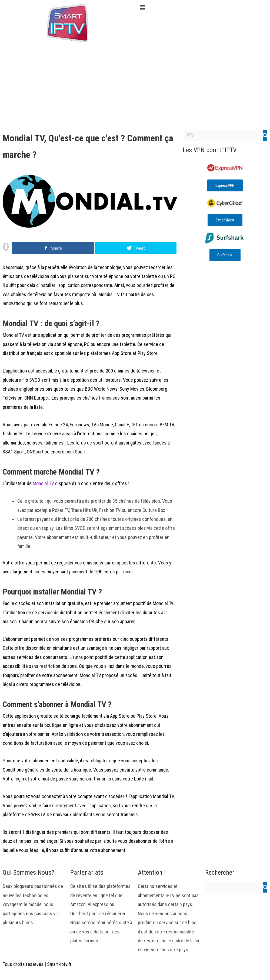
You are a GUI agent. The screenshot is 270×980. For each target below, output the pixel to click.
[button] (203, 8)
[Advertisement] (135, 87)
